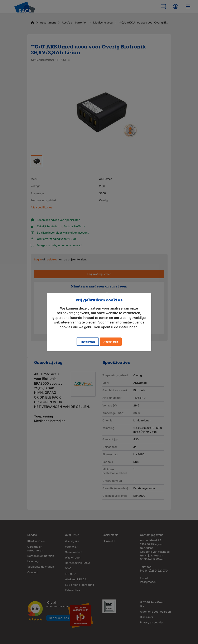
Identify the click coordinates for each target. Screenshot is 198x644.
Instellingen (88, 341)
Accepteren (111, 341)
